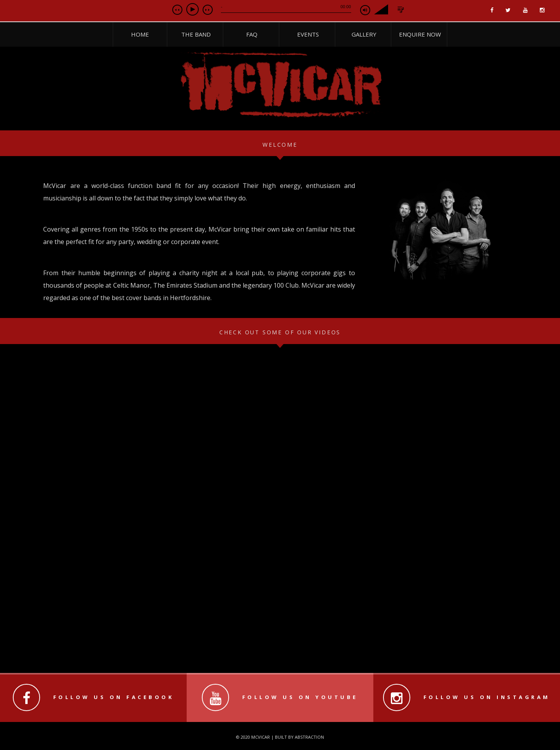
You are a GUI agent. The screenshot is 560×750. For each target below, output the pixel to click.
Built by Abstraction (299, 737)
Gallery (364, 34)
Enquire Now (420, 34)
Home (140, 34)
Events (308, 34)
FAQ (252, 34)
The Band (196, 34)
